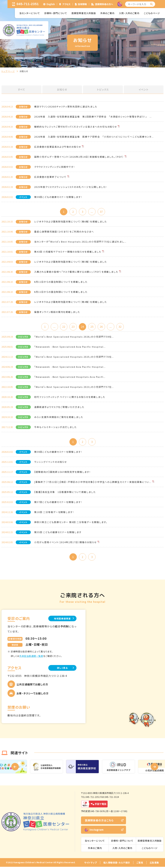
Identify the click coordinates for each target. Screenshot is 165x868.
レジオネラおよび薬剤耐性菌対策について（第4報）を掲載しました (70, 302)
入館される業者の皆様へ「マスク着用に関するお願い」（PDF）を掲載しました (76, 272)
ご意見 (140, 864)
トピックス (103, 90)
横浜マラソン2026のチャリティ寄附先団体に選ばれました (66, 107)
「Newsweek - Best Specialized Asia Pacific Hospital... (70, 347)
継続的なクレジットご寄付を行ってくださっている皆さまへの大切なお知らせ (76, 127)
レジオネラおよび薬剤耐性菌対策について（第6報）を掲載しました (70, 222)
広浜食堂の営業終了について (50, 177)
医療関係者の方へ (104, 4)
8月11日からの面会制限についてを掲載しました (61, 282)
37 (102, 212)
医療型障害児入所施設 (84, 13)
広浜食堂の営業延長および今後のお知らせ (58, 147)
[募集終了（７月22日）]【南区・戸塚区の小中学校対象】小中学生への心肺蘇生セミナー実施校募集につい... (93, 483)
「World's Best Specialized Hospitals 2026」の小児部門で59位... (74, 337)
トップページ (8, 71)
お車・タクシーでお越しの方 (33, 694)
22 (63, 327)
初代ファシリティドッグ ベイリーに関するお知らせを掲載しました (70, 397)
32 (121, 327)
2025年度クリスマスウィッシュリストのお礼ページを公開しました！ (71, 187)
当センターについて (30, 13)
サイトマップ (91, 864)
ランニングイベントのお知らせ (50, 463)
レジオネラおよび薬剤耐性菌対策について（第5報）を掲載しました (70, 262)
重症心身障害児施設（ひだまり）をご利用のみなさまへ (64, 232)
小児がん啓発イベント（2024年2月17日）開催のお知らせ (65, 543)
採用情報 (82, 4)
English (51, 4)
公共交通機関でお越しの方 (32, 685)
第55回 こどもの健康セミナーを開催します (58, 533)
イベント (144, 90)
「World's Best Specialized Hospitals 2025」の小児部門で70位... (74, 357)
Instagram (94, 831)
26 (102, 327)
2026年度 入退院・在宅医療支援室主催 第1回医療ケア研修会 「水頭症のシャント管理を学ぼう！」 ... (93, 117)
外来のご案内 (107, 13)
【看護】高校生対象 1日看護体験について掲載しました (65, 493)
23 (73, 327)
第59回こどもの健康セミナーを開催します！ (58, 197)
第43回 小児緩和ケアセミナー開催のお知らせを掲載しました (68, 252)
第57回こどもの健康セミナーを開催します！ (58, 503)
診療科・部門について (56, 13)
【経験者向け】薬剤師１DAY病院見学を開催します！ (62, 473)
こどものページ (152, 13)
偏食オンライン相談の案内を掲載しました (57, 312)
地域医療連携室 (61, 620)
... (92, 212)
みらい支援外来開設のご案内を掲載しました (59, 418)
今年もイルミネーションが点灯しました (55, 428)
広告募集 (154, 864)
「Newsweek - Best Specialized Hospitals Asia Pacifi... (70, 377)
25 (92, 327)
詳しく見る (62, 669)
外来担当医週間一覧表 (31, 657)
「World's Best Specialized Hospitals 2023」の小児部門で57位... (74, 387)
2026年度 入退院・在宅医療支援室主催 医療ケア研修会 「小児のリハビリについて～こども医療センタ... (94, 137)
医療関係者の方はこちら (99, 822)
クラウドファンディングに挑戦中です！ (55, 167)
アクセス (66, 4)
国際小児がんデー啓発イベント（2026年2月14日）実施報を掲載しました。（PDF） (79, 157)
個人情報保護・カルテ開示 (117, 864)
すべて (21, 90)
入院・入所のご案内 (129, 13)
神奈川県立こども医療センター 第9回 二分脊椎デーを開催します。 (71, 523)
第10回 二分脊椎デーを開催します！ (54, 513)
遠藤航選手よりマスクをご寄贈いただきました (59, 408)
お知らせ (62, 90)
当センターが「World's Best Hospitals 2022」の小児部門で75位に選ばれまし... (80, 242)
